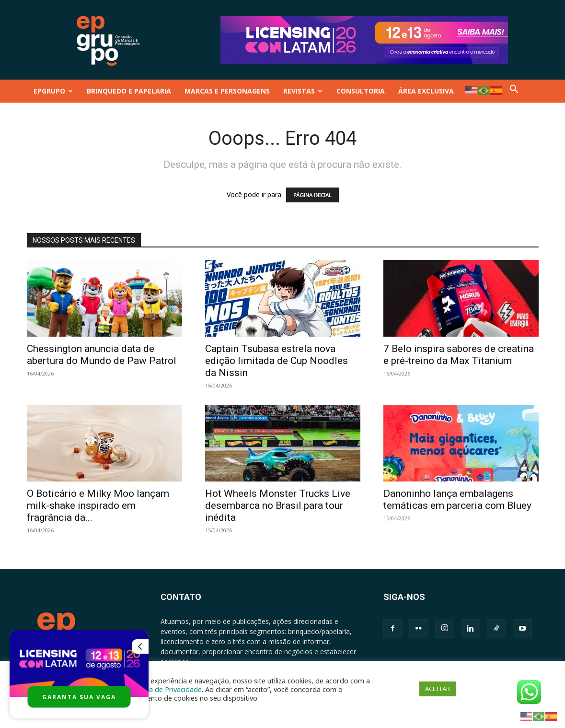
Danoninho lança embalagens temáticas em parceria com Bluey (457, 499)
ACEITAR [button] (438, 689)
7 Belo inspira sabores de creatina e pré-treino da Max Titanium (459, 355)
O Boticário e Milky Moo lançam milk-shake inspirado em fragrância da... (98, 505)
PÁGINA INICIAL (312, 195)
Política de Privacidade (166, 689)
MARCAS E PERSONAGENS (227, 91)
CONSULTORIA (361, 91)
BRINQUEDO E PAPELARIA (129, 91)
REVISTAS (303, 91)
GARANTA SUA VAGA (79, 697)
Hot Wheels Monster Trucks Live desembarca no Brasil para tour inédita (278, 505)
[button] (514, 91)
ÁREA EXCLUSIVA (426, 91)
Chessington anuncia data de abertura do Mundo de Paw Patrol (102, 355)
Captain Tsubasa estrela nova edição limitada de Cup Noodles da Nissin (277, 361)
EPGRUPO (53, 91)
